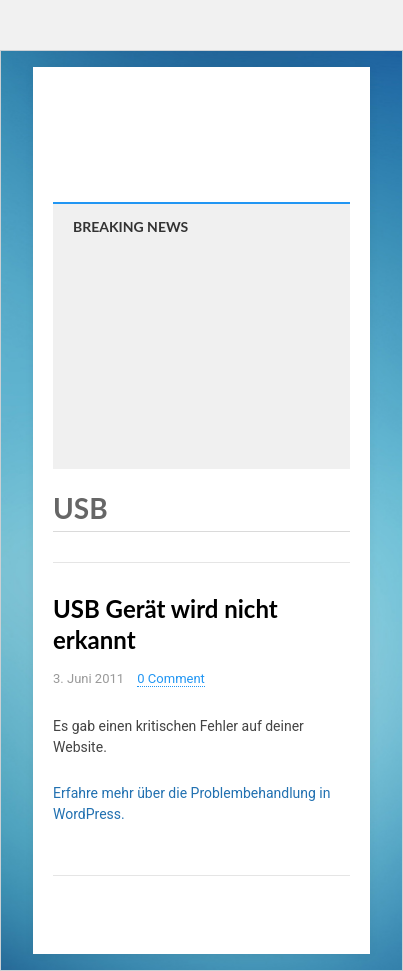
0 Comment (171, 678)
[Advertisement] (201, 349)
